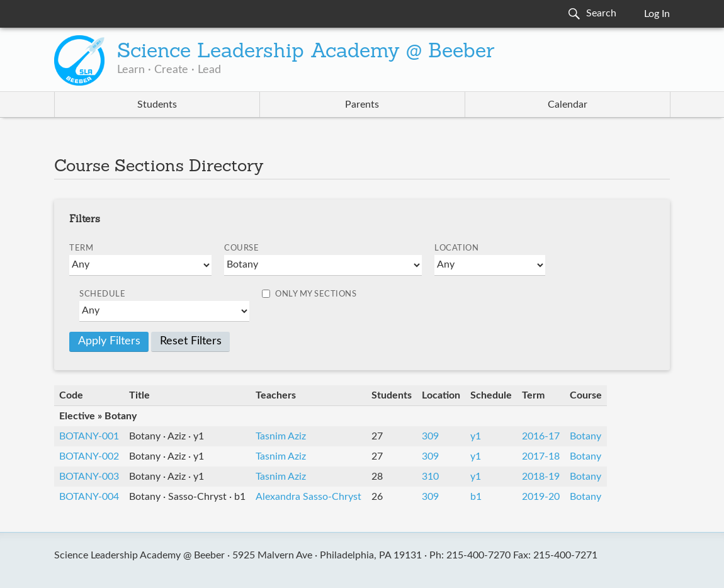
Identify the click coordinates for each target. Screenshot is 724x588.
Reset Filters (191, 341)
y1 (476, 436)
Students (157, 105)
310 (430, 477)
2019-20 (541, 497)
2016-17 (541, 436)
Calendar (568, 105)
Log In (657, 14)
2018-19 (541, 477)
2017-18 (541, 456)
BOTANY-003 (89, 477)
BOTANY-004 (89, 497)
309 (430, 436)
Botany (585, 436)
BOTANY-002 (89, 456)
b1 (476, 497)
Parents (362, 105)
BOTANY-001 (89, 436)
